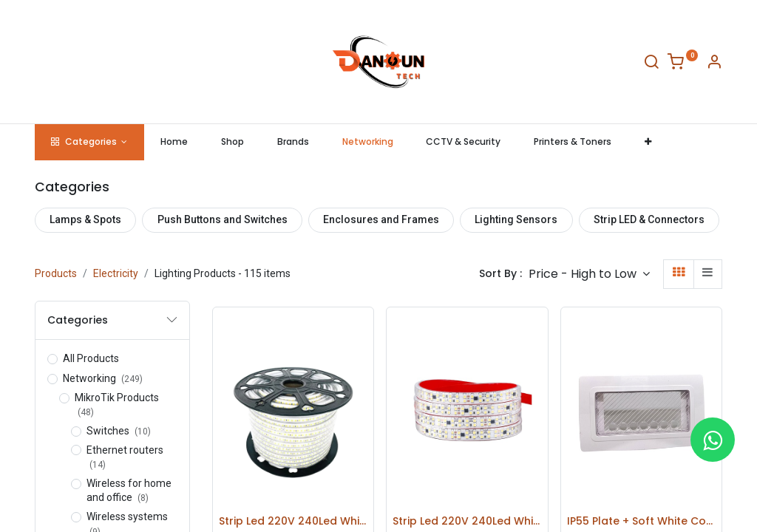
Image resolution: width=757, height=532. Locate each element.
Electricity (116, 273)
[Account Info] (714, 64)
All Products (91, 358)
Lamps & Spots (85, 219)
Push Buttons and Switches (223, 219)
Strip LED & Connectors (649, 219)
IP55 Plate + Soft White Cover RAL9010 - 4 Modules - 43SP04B (641, 521)
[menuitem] (174, 142)
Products (56, 273)
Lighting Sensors (516, 219)
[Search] (651, 64)
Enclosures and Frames (381, 219)
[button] (648, 142)
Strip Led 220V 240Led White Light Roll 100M (293, 521)
